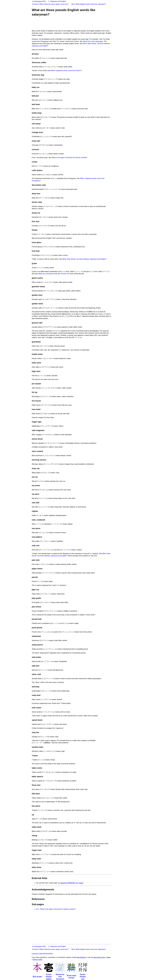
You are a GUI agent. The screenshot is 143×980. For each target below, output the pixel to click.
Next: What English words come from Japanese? (89, 4)
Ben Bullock (81, 957)
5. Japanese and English (57, 1)
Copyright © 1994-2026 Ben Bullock (42, 953)
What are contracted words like (53, 274)
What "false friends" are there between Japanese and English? (84, 259)
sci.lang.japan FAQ (39, 1)
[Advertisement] (68, 23)
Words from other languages (93, 41)
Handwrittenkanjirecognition (60, 977)
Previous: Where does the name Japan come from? (50, 4)
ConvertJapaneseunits (83, 977)
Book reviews (37, 976)
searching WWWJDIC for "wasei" (72, 883)
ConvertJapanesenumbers (49, 977)
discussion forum (99, 957)
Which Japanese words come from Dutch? (66, 71)
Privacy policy (38, 960)
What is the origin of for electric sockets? (70, 158)
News (109, 957)
